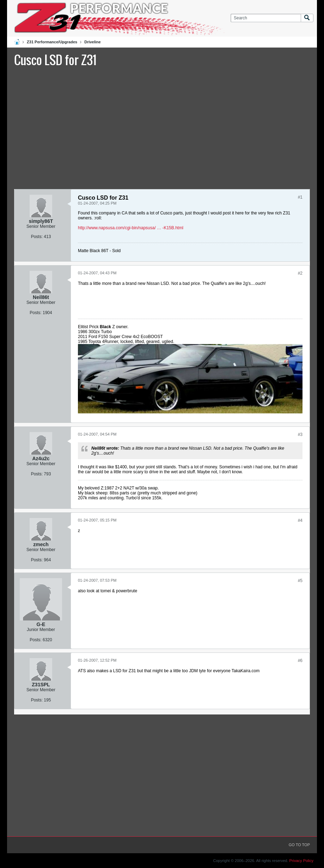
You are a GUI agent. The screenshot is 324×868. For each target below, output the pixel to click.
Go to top (299, 845)
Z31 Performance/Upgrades (52, 42)
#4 (300, 520)
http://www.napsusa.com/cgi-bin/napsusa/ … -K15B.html (131, 228)
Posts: (37, 237)
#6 (300, 661)
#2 (300, 273)
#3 (300, 435)
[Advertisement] (162, 127)
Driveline (92, 42)
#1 (300, 197)
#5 (300, 581)
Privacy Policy (301, 861)
